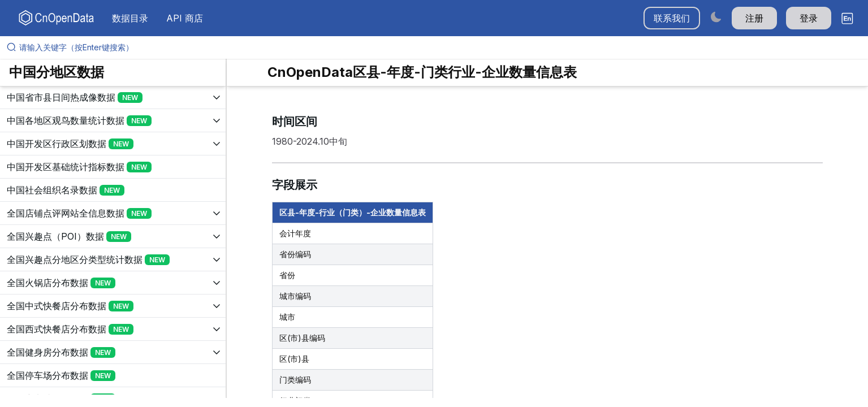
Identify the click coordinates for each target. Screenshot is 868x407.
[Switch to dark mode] (716, 17)
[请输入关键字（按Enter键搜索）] (439, 47)
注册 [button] (754, 18)
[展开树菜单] (113, 97)
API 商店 (185, 18)
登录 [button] (809, 18)
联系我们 (672, 18)
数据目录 (130, 18)
